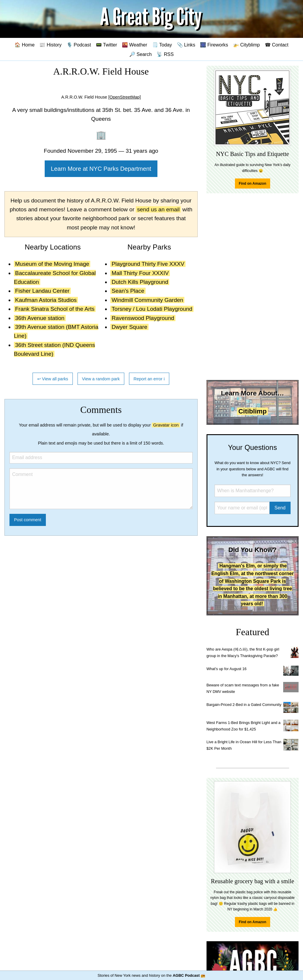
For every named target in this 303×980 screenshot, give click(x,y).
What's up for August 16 (227, 669)
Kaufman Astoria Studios (46, 300)
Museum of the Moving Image (52, 264)
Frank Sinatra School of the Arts (55, 309)
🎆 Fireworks (214, 45)
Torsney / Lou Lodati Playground (152, 309)
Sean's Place (128, 291)
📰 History (50, 45)
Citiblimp (252, 411)
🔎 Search (141, 54)
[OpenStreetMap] (125, 97)
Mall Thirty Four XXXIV (140, 273)
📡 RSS (165, 54)
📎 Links (186, 45)
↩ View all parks (53, 379)
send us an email (158, 209)
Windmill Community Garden (147, 300)
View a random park (101, 379)
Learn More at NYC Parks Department (101, 169)
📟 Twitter (107, 45)
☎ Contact (277, 45)
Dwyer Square (129, 327)
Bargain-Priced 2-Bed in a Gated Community (244, 705)
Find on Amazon (253, 184)
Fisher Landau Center (42, 291)
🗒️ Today (162, 45)
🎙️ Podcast (79, 45)
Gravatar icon (166, 425)
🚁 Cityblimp (246, 45)
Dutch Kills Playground (140, 282)
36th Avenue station (40, 318)
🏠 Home (25, 45)
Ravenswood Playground (143, 318)
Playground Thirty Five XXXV (148, 264)
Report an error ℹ (149, 379)
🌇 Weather (134, 45)
